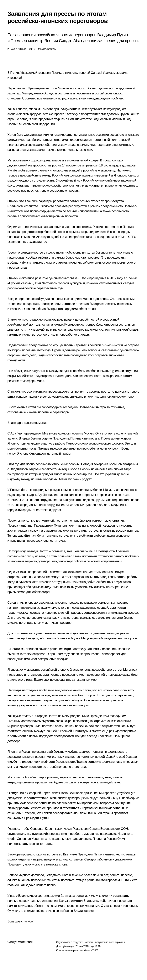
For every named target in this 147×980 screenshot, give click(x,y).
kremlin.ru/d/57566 (89, 950)
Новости (88, 942)
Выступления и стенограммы (109, 942)
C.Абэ (12, 433)
